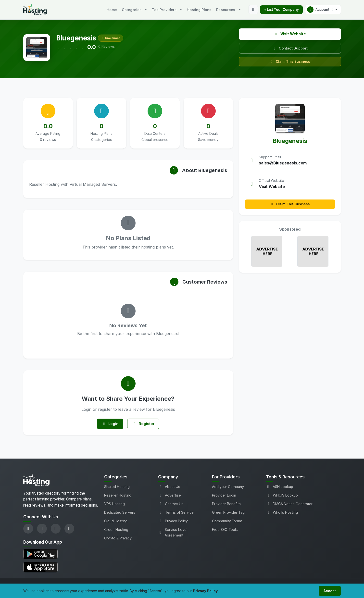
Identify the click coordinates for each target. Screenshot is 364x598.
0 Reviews (107, 47)
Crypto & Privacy (118, 540)
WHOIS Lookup (282, 497)
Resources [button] (226, 10)
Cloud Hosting (116, 523)
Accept (329, 590)
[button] (323, 10)
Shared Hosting (117, 488)
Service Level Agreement (173, 534)
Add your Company (228, 488)
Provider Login (224, 497)
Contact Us (171, 505)
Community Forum (227, 523)
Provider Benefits (226, 505)
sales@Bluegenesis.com (283, 163)
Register (145, 425)
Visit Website (290, 34)
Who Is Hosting (282, 514)
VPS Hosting (114, 505)
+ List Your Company (281, 10)
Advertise (169, 497)
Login (108, 425)
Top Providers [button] (164, 10)
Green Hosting (116, 531)
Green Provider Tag (228, 514)
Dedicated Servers (120, 514)
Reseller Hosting (118, 497)
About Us (169, 488)
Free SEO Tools (225, 531)
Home (112, 10)
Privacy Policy (173, 523)
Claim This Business (290, 62)
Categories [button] (132, 10)
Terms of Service (176, 514)
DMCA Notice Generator (289, 505)
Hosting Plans (199, 10)
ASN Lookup (280, 488)
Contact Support (290, 48)
